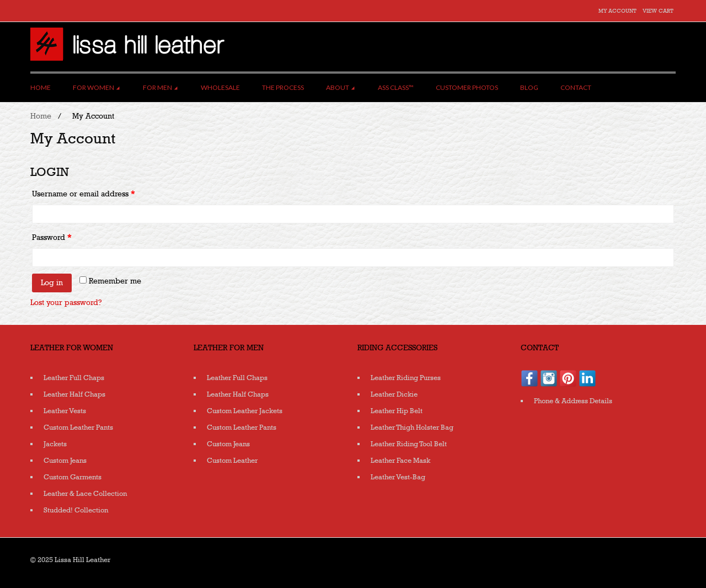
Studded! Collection (76, 510)
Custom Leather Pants (78, 427)
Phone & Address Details (573, 401)
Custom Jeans (65, 461)
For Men (161, 87)
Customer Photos (467, 87)
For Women (97, 87)
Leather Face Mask (400, 461)
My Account (617, 11)
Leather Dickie (394, 394)
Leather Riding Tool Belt (409, 444)
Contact (576, 87)
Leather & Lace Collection (85, 494)
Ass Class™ (396, 87)
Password (52, 237)
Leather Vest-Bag (398, 477)
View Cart (658, 11)
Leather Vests (65, 411)
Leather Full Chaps (74, 378)
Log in (52, 283)
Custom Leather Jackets (245, 411)
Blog (529, 87)
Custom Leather (232, 461)
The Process (283, 87)
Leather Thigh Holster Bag (412, 427)
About (341, 87)
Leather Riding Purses (406, 378)
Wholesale (220, 87)
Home (41, 87)
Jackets (55, 444)
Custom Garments (73, 477)
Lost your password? (66, 303)
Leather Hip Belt (397, 411)
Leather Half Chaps (74, 394)
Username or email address (83, 194)
